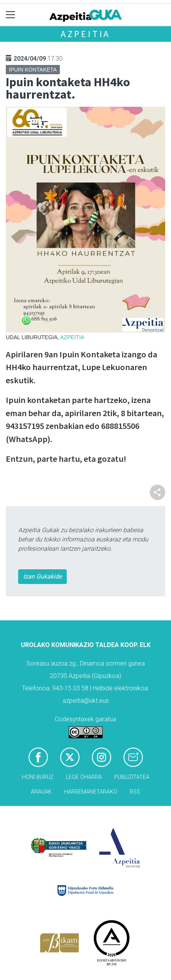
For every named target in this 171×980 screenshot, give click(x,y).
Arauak (41, 792)
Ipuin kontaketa (33, 70)
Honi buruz (38, 777)
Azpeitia (85, 34)
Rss (135, 792)
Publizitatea (132, 777)
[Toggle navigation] (11, 15)
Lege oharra (84, 777)
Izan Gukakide (42, 576)
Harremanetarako (91, 792)
